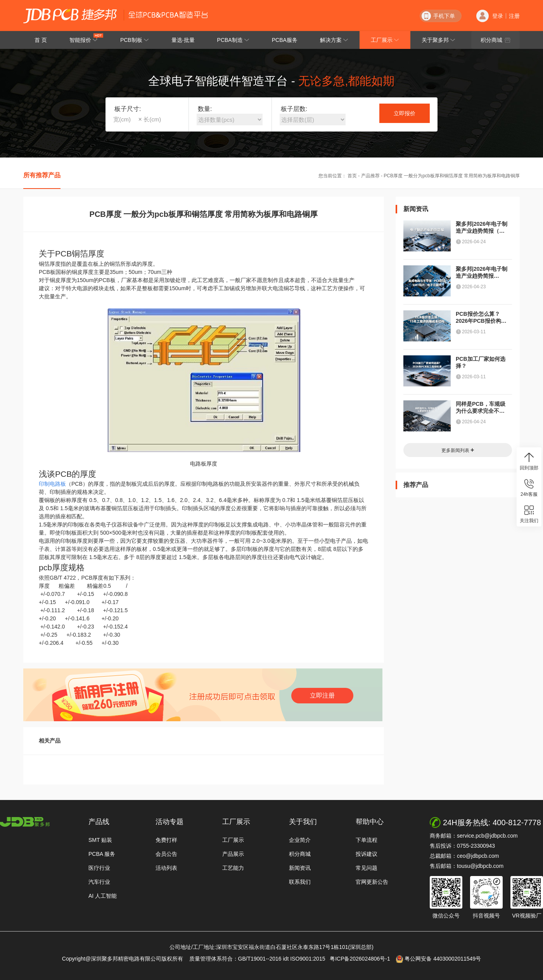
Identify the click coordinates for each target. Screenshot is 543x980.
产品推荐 (370, 176)
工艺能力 (233, 868)
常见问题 (367, 868)
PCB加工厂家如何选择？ (481, 362)
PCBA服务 (285, 40)
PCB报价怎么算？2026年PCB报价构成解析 (481, 318)
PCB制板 (135, 40)
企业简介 (300, 840)
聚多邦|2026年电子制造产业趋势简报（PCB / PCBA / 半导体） (482, 273)
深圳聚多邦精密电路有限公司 (70, 16)
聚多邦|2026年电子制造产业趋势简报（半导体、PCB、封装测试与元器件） (482, 228)
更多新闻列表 (458, 450)
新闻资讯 (300, 868)
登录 (498, 16)
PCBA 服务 (102, 854)
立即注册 (322, 695)
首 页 (41, 40)
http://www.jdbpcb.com (25, 822)
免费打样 (166, 840)
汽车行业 (99, 882)
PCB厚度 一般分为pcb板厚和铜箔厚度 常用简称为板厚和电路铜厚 (452, 176)
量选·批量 (183, 40)
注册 (514, 16)
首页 (352, 176)
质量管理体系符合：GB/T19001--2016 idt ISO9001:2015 (259, 959)
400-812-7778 (517, 822)
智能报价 (86, 38)
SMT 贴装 (100, 840)
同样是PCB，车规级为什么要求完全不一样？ (481, 408)
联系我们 (300, 882)
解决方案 (334, 40)
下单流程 (367, 840)
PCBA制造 (233, 40)
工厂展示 (385, 40)
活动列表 (166, 868)
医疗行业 (99, 868)
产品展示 (233, 854)
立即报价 (405, 113)
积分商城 (495, 40)
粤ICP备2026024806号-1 (362, 959)
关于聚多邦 (438, 40)
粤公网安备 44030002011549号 (438, 959)
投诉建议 (367, 854)
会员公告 (166, 854)
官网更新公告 (372, 882)
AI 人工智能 (103, 896)
